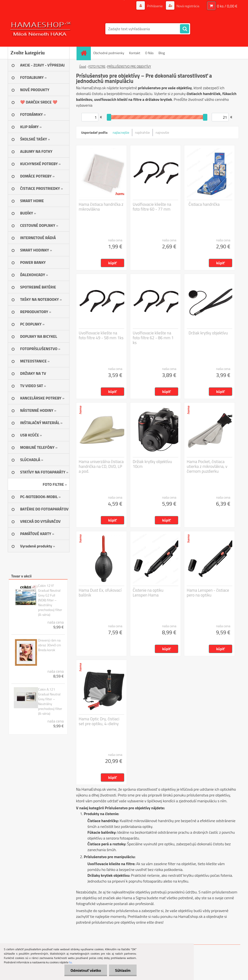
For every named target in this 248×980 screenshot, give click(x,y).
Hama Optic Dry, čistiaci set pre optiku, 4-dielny (99, 721)
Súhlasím (123, 970)
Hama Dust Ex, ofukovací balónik (100, 593)
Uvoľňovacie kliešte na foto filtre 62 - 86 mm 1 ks (153, 338)
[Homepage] (85, 53)
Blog (162, 53)
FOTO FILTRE (97, 66)
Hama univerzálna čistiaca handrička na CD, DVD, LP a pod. (101, 466)
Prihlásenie (155, 6)
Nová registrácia (188, 6)
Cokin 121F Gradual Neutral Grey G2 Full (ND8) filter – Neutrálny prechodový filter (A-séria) (50, 600)
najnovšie (163, 132)
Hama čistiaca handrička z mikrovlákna (101, 207)
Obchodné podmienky (109, 53)
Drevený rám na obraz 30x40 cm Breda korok (50, 645)
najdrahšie (143, 132)
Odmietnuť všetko (86, 970)
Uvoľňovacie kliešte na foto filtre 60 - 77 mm (152, 207)
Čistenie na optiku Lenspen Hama (148, 593)
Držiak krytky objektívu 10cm (152, 464)
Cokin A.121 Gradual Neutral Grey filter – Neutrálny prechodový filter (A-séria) (50, 701)
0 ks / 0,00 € (227, 6)
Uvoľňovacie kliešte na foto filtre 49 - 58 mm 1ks (101, 335)
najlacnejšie (121, 132)
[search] (185, 29)
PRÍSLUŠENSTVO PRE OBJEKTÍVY (129, 66)
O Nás (149, 53)
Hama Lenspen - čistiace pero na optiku (208, 593)
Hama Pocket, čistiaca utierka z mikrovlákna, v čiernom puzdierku (207, 466)
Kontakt (135, 53)
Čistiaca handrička (204, 204)
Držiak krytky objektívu (208, 333)
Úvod (83, 66)
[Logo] (41, 29)
